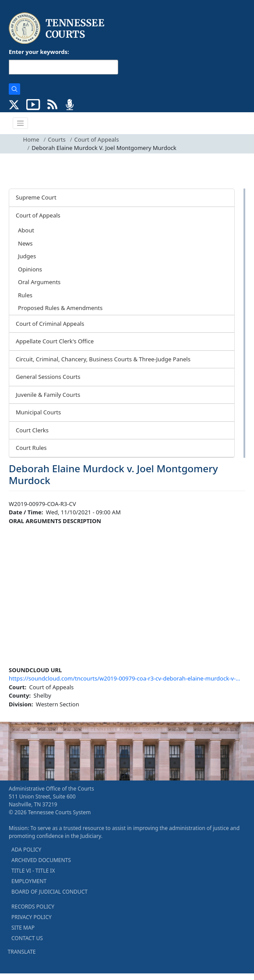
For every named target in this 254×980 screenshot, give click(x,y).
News (25, 243)
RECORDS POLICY (33, 907)
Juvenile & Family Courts (48, 395)
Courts (56, 139)
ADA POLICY (26, 850)
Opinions (30, 269)
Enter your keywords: (39, 52)
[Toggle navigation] (21, 123)
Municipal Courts (38, 412)
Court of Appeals (97, 139)
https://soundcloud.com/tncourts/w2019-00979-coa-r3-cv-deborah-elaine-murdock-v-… (124, 678)
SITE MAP (23, 928)
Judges (27, 256)
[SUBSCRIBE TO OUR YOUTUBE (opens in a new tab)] (33, 104)
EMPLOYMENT (29, 881)
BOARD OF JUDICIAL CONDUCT (49, 892)
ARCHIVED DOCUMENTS (41, 860)
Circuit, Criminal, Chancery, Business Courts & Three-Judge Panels (103, 359)
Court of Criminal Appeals (50, 324)
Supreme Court (36, 197)
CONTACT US (27, 938)
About (26, 230)
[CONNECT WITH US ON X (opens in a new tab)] (14, 104)
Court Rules (31, 448)
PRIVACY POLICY (32, 917)
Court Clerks (32, 430)
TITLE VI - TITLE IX (33, 871)
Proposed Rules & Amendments (60, 308)
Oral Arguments (39, 282)
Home (31, 139)
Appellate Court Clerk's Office (55, 341)
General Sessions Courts (48, 377)
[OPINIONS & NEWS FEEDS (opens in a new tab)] (52, 104)
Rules (25, 295)
